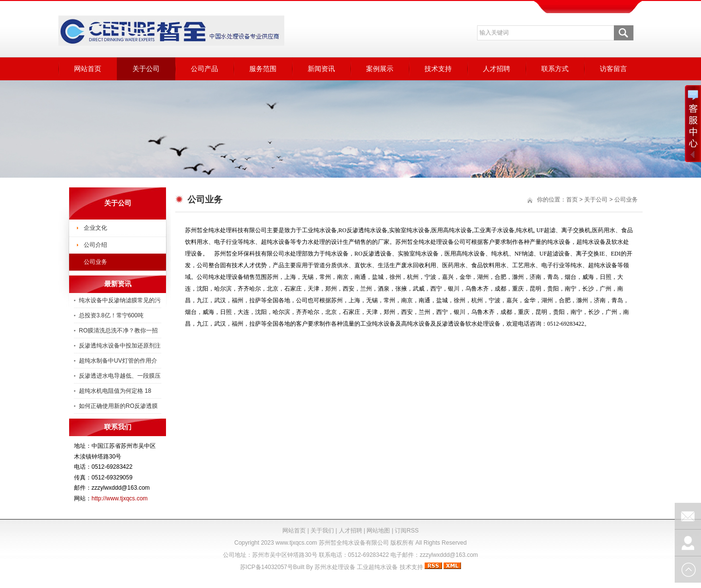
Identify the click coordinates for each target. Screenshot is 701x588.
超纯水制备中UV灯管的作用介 (118, 361)
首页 (572, 200)
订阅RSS (407, 531)
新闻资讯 (321, 69)
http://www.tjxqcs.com (120, 498)
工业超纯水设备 (377, 567)
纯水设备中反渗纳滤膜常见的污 (120, 300)
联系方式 (555, 69)
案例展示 (380, 69)
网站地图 (378, 531)
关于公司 (146, 69)
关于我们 (322, 531)
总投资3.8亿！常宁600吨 (111, 315)
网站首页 (88, 69)
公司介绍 (95, 245)
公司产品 (204, 69)
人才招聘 (497, 69)
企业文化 (95, 228)
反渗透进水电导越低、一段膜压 (120, 376)
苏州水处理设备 (335, 567)
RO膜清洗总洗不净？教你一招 (118, 331)
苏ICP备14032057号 (267, 567)
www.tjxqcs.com (296, 543)
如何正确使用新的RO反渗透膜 (118, 406)
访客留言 (613, 69)
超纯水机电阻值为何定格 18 (115, 391)
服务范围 (263, 69)
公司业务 (95, 262)
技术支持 (438, 69)
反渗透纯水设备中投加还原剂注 (120, 346)
